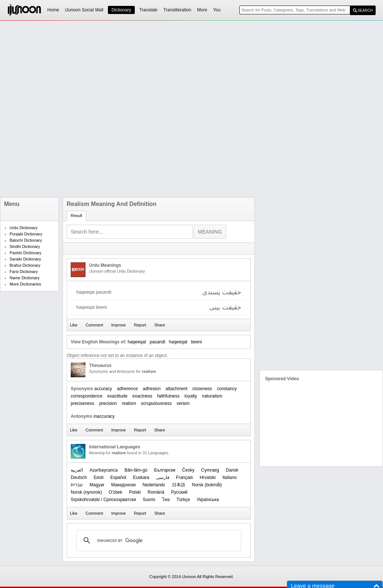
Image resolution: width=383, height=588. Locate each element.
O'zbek (115, 492)
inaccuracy (104, 416)
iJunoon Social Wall (84, 10)
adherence (127, 389)
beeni (196, 342)
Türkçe (183, 500)
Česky (188, 470)
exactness (142, 396)
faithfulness (168, 396)
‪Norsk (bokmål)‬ (207, 485)
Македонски (124, 485)
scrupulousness (156, 403)
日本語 (179, 485)
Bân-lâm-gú (136, 470)
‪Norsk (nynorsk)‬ (86, 492)
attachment (177, 389)
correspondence (87, 396)
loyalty (191, 396)
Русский (179, 492)
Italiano (230, 477)
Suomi (149, 500)
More (202, 10)
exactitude (117, 396)
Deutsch (79, 477)
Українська (208, 500)
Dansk (232, 470)
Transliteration (178, 10)
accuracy (103, 389)
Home (53, 10)
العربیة (77, 470)
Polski (135, 492)
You (217, 10)
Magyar (97, 485)
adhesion (152, 389)
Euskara (141, 477)
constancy (227, 389)
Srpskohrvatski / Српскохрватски (103, 500)
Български (165, 470)
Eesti (99, 477)
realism (129, 403)
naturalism (212, 396)
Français (185, 477)
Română (156, 492)
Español (118, 477)
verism (183, 403)
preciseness (82, 403)
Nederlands (154, 485)
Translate (148, 10)
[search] (158, 540)
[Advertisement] (97, 109)
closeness (202, 389)
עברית (77, 485)
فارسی (163, 477)
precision (108, 403)
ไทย (166, 500)
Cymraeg (210, 470)
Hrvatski (208, 477)
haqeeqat (178, 342)
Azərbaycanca (103, 470)
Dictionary (121, 10)
